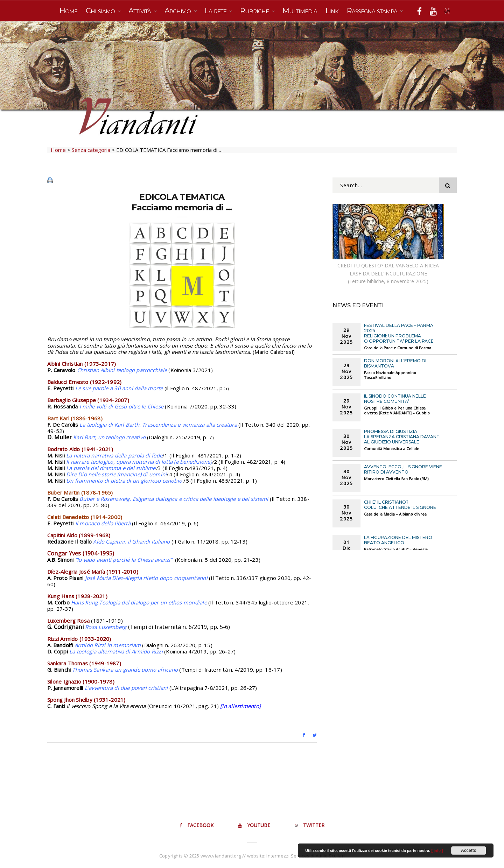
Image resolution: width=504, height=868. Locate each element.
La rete (216, 11)
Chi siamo (101, 11)
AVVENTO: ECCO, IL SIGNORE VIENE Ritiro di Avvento (403, 469)
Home (68, 11)
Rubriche (255, 11)
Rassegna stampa (373, 11)
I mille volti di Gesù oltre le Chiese (121, 406)
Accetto (469, 850)
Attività (141, 11)
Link (332, 11)
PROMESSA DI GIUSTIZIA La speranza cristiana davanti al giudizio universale (402, 437)
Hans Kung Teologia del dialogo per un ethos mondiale (139, 602)
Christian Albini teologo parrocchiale (122, 370)
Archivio (178, 11)
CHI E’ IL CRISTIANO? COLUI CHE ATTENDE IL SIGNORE (400, 505)
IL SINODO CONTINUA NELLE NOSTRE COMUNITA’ (395, 399)
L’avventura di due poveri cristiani (126, 688)
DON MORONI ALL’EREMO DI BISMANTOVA (395, 363)
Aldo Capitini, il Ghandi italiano (131, 541)
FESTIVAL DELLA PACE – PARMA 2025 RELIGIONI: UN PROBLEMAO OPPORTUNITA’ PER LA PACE (399, 333)
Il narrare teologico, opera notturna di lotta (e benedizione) (139, 462)
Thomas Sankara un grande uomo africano (125, 670)
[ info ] (437, 850)
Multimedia (300, 11)
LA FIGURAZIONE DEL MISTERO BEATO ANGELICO (398, 540)
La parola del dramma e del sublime (111, 468)
